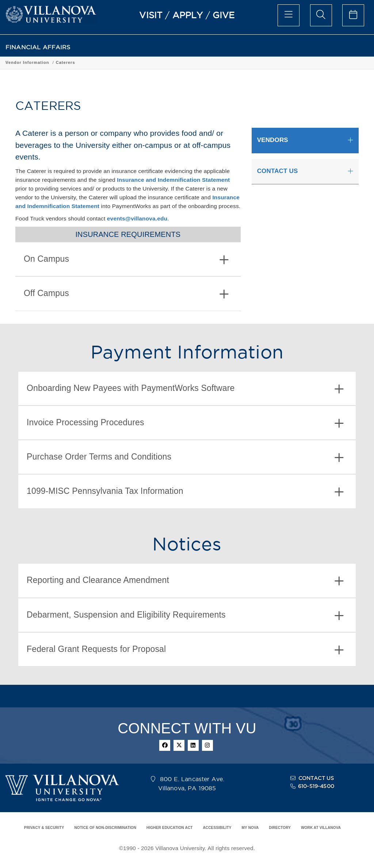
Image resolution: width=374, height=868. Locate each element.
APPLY (188, 15)
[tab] (128, 259)
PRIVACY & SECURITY (44, 828)
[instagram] (207, 745)
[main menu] (289, 15)
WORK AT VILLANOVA (321, 828)
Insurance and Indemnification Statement (173, 180)
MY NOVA (250, 828)
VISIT (151, 15)
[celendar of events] (353, 15)
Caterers (118, 62)
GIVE (224, 15)
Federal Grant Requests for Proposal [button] (185, 650)
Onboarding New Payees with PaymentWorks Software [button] (185, 389)
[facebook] (165, 745)
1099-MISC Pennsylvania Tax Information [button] (185, 492)
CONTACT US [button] (278, 171)
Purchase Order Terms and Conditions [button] (185, 458)
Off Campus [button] (126, 294)
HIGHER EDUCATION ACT (169, 828)
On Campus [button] (126, 260)
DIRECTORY (280, 828)
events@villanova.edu (137, 218)
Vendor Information (80, 62)
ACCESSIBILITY (217, 828)
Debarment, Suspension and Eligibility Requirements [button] (185, 616)
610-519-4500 (316, 786)
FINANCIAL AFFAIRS (38, 47)
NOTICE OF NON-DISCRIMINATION (105, 828)
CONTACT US (316, 778)
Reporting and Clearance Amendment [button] (185, 581)
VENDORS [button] (273, 140)
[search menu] (321, 15)
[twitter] (179, 745)
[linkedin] (193, 745)
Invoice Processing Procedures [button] (185, 423)
